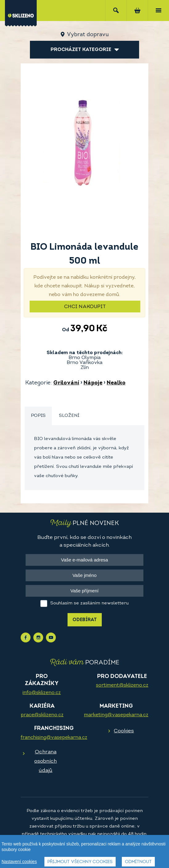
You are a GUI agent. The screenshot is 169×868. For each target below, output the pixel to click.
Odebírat (85, 620)
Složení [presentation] (69, 416)
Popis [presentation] (38, 416)
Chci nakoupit (85, 307)
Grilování (66, 383)
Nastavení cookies (19, 862)
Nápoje (93, 383)
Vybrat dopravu (88, 35)
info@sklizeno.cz (42, 693)
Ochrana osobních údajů (45, 761)
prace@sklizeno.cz (42, 715)
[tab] (38, 416)
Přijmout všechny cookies (80, 862)
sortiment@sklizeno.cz (122, 685)
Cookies (124, 731)
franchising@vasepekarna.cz (54, 738)
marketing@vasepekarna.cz (116, 715)
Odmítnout (138, 862)
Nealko (116, 383)
